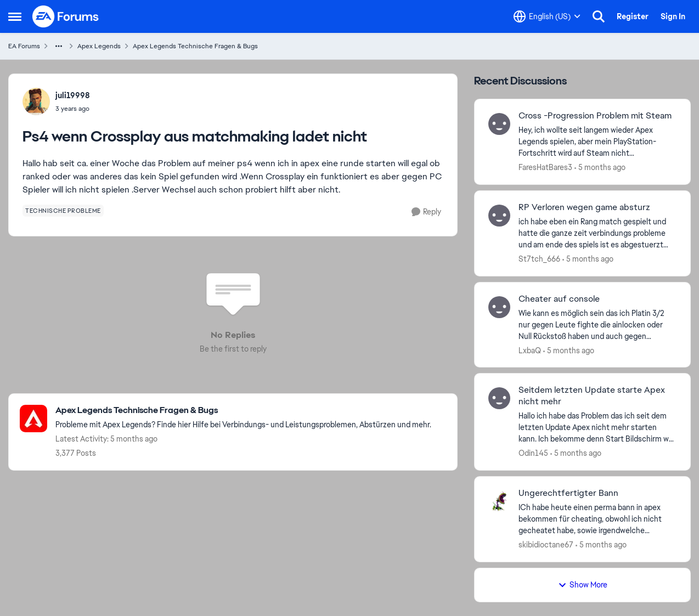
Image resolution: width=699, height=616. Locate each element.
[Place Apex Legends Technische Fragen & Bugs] (243, 411)
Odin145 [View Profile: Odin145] (533, 453)
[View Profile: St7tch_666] (499, 216)
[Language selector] (547, 16)
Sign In (673, 16)
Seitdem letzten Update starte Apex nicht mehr (592, 396)
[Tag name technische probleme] (63, 211)
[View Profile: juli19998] (36, 101)
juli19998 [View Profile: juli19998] (73, 95)
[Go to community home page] (66, 16)
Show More (583, 585)
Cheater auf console (559, 299)
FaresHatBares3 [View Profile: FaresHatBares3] (545, 167)
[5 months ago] (600, 168)
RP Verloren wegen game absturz (584, 207)
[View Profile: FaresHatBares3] (499, 124)
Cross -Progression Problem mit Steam (595, 116)
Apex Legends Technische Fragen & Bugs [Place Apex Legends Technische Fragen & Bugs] (195, 46)
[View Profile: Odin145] (499, 398)
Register (633, 16)
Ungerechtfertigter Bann (568, 493)
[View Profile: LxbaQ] (499, 307)
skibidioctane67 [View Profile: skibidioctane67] (546, 545)
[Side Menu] (15, 16)
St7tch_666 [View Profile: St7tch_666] (539, 259)
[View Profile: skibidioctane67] (499, 501)
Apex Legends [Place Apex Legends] (99, 46)
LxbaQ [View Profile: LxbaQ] (530, 350)
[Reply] (426, 212)
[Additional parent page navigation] (59, 46)
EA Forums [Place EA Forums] (24, 46)
